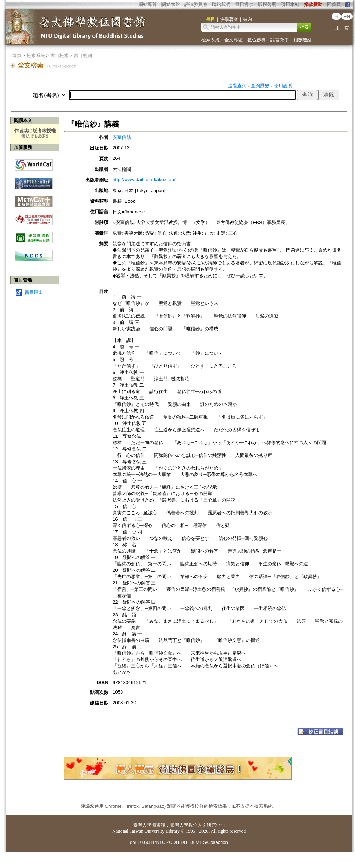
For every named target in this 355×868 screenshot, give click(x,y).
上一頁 (342, 28)
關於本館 (171, 4)
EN (347, 16)
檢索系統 (211, 40)
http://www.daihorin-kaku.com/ (144, 180)
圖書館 (158, 825)
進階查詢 (237, 86)
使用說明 (283, 86)
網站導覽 (148, 4)
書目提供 (244, 4)
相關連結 (303, 40)
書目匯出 (34, 292)
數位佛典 (257, 40)
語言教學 (280, 40)
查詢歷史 (260, 86)
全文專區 (234, 40)
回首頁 (334, 4)
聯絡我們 (221, 4)
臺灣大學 (142, 825)
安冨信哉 (122, 137)
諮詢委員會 (196, 4)
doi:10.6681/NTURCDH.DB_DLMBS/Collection (179, 842)
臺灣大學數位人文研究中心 (197, 825)
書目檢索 (59, 55)
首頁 (17, 55)
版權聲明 (267, 4)
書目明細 (83, 55)
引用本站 (290, 4)
